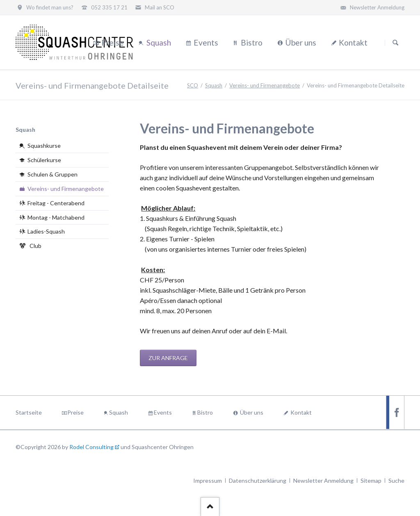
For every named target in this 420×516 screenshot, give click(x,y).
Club (35, 246)
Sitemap (371, 480)
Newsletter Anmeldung (323, 480)
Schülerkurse (44, 160)
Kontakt (301, 412)
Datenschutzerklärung (258, 480)
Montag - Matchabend (56, 217)
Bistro (205, 412)
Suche (396, 480)
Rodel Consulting (91, 447)
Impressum (208, 480)
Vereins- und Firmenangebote (265, 85)
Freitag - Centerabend (56, 203)
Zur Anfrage (168, 358)
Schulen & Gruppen (52, 174)
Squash (214, 85)
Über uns (252, 412)
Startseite (29, 412)
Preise (75, 412)
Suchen (395, 43)
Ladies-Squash (46, 231)
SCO (193, 85)
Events (163, 412)
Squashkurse (44, 146)
